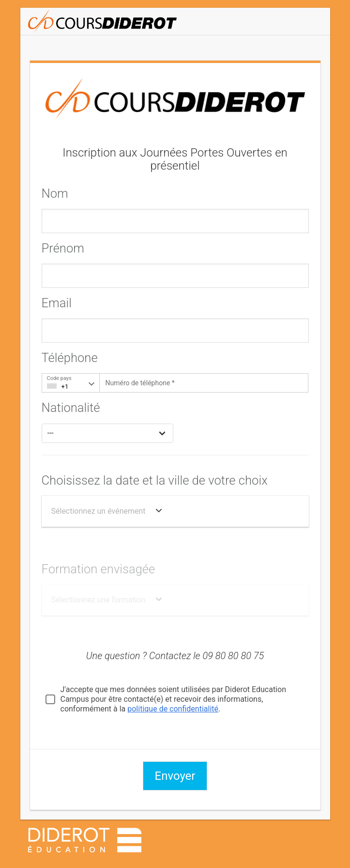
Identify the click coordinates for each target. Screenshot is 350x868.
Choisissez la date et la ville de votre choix (155, 480)
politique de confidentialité (173, 709)
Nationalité (71, 408)
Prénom (63, 248)
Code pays (59, 378)
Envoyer (175, 776)
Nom (55, 193)
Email (57, 303)
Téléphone (70, 358)
